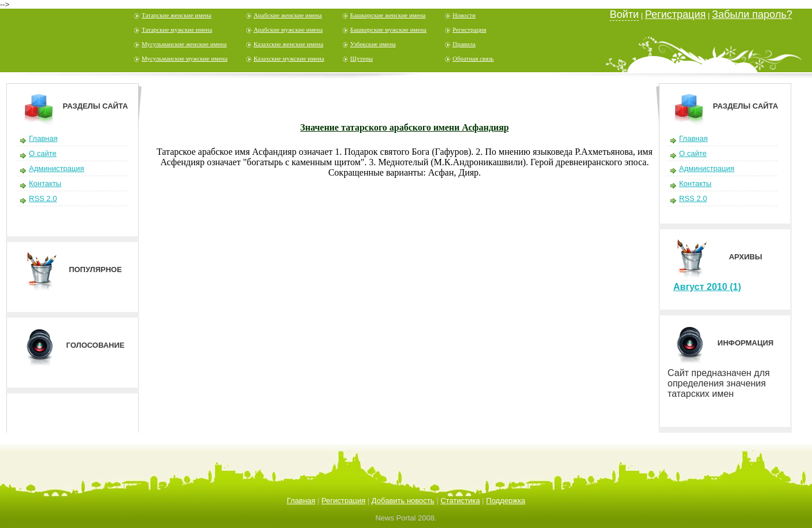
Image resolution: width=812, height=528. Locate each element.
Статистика (460, 501)
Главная (43, 138)
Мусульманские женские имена (184, 44)
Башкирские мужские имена (388, 29)
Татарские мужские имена (177, 29)
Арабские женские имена (288, 15)
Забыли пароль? (752, 14)
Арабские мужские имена (288, 29)
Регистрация (469, 29)
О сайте (43, 153)
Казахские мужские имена (289, 58)
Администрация (57, 168)
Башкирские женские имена (388, 15)
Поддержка (506, 501)
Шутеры (361, 58)
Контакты (45, 183)
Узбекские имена (373, 44)
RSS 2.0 (43, 198)
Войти (624, 14)
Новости (464, 15)
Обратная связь (473, 58)
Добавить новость (403, 501)
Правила (464, 44)
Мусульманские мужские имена (185, 58)
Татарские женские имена (177, 15)
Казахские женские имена (289, 44)
